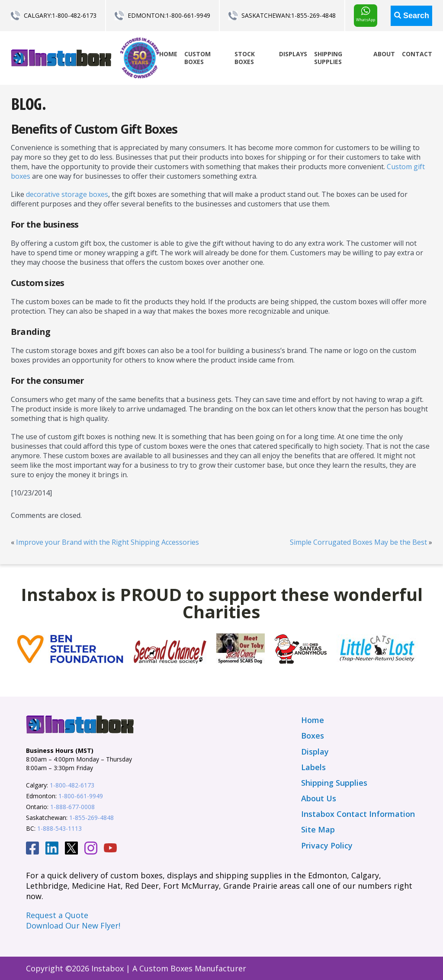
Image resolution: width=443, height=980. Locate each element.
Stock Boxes (245, 58)
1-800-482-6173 (74, 15)
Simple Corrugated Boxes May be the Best (358, 542)
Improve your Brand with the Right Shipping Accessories (108, 542)
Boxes (313, 736)
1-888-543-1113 (59, 828)
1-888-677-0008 (72, 807)
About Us (319, 798)
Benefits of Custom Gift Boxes (94, 129)
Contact (417, 54)
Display (315, 752)
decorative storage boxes (67, 194)
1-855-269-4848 (313, 15)
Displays (293, 54)
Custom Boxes (197, 58)
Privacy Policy (327, 845)
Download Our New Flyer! (73, 925)
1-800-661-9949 (188, 15)
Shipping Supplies (328, 58)
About (384, 54)
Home (168, 54)
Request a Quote (57, 915)
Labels (313, 767)
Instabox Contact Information (358, 814)
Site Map (318, 829)
